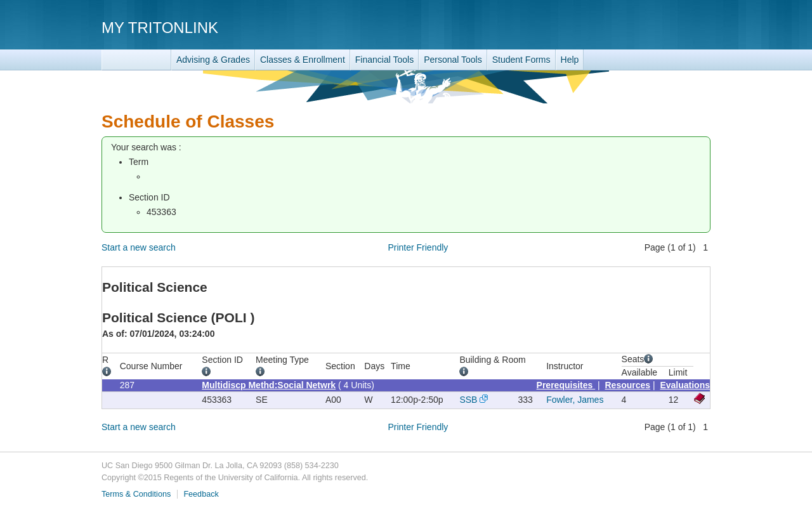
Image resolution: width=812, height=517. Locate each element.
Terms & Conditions (136, 494)
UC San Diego (638, 27)
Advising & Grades (213, 60)
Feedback (201, 494)
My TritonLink (160, 28)
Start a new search (139, 247)
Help (570, 60)
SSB (468, 400)
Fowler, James (575, 400)
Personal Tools (453, 60)
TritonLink (136, 60)
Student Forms (521, 60)
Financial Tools (384, 60)
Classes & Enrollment (303, 60)
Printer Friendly (418, 247)
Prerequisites (566, 385)
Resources (628, 385)
